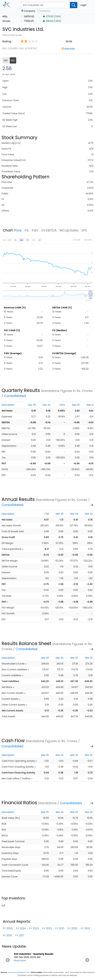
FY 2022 (47, 928)
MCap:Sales (69, 230)
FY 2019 (85, 928)
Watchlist (70, 49)
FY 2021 (60, 928)
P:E (27, 230)
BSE (13, 60)
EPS (84, 230)
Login (84, 5)
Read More (20, 960)
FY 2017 (20, 935)
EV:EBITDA (49, 230)
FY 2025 (8, 928)
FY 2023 (34, 928)
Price (18, 230)
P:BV (35, 230)
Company (30, 11)
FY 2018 (7, 935)
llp (3, 905)
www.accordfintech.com (19, 972)
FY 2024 (21, 928)
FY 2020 (72, 928)
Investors (45, 11)
